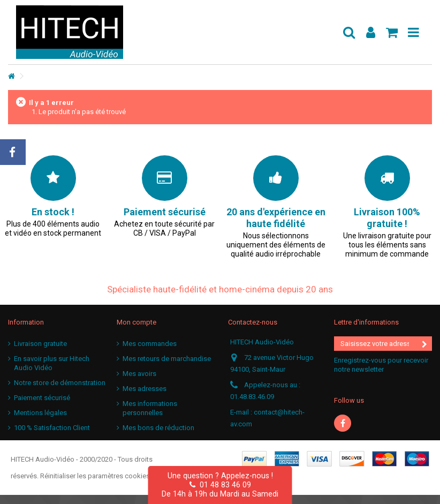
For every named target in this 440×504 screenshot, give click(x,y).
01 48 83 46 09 (220, 485)
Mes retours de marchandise (167, 359)
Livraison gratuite (40, 344)
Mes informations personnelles (150, 408)
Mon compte (136, 322)
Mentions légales (40, 413)
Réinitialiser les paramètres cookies (95, 476)
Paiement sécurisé (42, 398)
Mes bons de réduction (158, 428)
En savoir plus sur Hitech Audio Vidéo (52, 363)
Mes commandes (150, 344)
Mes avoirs (139, 374)
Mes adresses (145, 389)
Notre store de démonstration (60, 383)
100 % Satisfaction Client (52, 428)
